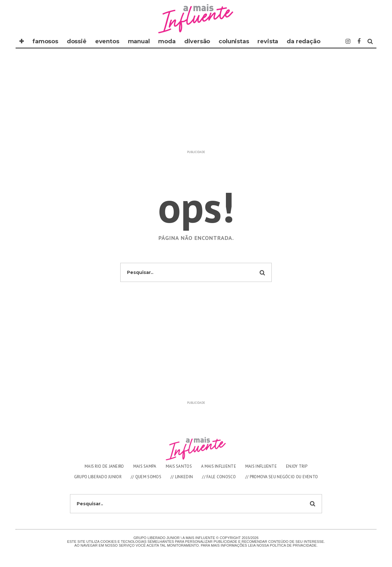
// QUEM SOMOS (146, 477)
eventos (107, 41)
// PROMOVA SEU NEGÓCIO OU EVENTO (282, 477)
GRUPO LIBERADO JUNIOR (98, 477)
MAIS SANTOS (179, 466)
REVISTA (268, 41)
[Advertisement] (196, 102)
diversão (197, 41)
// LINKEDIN (182, 477)
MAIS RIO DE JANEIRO (104, 466)
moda (167, 41)
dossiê (77, 41)
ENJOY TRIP (297, 466)
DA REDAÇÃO (303, 41)
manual (139, 41)
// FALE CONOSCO (219, 477)
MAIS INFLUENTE (261, 466)
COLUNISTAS (234, 41)
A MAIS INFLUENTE (219, 466)
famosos (45, 41)
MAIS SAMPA (145, 466)
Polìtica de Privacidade (293, 545)
